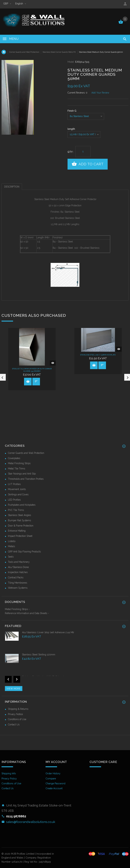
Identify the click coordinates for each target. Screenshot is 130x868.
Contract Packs (16, 577)
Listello (12, 541)
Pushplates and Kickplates (22, 505)
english (21, 4)
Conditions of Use (17, 719)
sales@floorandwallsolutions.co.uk (31, 822)
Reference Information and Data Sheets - (27, 613)
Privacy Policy (9, 779)
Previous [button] (8, 679)
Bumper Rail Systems (19, 520)
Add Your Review (100, 93)
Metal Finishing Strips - (17, 609)
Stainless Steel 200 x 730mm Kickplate (98, 355)
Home (4, 52)
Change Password (55, 783)
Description (12, 187)
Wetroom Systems (18, 588)
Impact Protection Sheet (20, 536)
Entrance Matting (17, 531)
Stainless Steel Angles (19, 515)
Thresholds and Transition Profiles (26, 479)
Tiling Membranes (18, 583)
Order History (53, 773)
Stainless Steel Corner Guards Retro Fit (59, 52)
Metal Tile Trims (17, 469)
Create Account (54, 788)
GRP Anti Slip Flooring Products (24, 552)
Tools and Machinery (19, 562)
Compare (51, 779)
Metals (11, 546)
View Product (28, 381)
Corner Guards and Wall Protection (24, 52)
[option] (65, 642)
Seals (11, 557)
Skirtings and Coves (18, 494)
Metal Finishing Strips (19, 463)
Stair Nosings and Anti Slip (22, 474)
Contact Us (14, 725)
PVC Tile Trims (16, 510)
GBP (8, 4)
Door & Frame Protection (21, 526)
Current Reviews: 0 (77, 93)
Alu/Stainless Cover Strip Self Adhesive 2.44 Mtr (48, 632)
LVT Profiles (14, 484)
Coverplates (14, 458)
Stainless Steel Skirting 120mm (39, 655)
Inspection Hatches (18, 572)
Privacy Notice (15, 714)
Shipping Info (9, 773)
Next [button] (17, 679)
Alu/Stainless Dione (18, 567)
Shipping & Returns (18, 709)
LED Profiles (14, 500)
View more (14, 689)
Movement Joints (17, 489)
